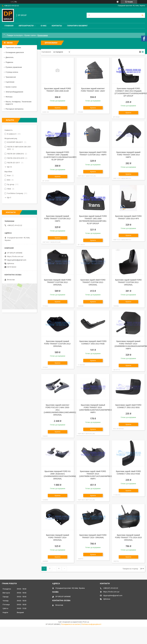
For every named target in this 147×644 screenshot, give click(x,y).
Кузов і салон (30, 35)
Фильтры (9, 97)
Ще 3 (9, 198)
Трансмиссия (11, 77)
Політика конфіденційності (91, 624)
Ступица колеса (12, 72)
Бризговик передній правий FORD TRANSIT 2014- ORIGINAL (58, 538)
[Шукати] (142, 15)
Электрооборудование (14, 92)
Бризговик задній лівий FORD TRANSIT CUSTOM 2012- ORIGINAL (93, 282)
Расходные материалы (15, 109)
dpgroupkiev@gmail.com (17, 260)
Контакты (57, 26)
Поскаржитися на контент (71, 624)
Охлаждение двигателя (15, 52)
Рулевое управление (14, 67)
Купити (58, 108)
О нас (44, 26)
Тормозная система (13, 47)
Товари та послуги (15, 35)
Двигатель (10, 57)
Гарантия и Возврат (77, 26)
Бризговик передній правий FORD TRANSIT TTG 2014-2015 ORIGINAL (128, 538)
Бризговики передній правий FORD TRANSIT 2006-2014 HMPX (128, 155)
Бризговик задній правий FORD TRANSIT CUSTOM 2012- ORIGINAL (128, 282)
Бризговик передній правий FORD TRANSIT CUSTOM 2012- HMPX (58, 219)
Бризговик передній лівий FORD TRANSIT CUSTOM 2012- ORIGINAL (58, 282)
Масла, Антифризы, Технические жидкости (19, 103)
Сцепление (10, 82)
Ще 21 (9, 167)
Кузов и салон (11, 87)
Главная (9, 26)
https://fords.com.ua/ (15, 256)
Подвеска (9, 62)
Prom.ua (86, 622)
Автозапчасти (26, 26)
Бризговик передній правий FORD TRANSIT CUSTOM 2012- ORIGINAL (58, 344)
